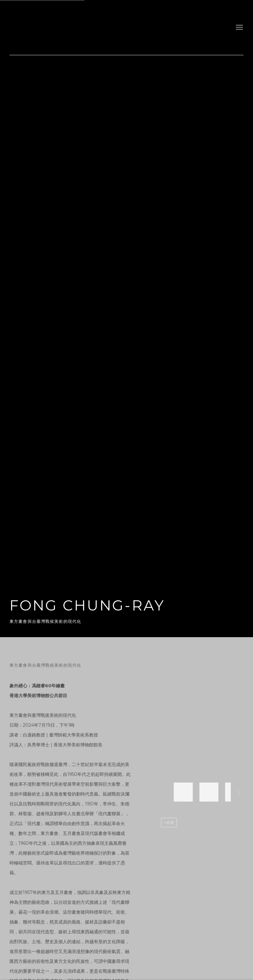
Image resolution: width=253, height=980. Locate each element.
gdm (54, 27)
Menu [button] (239, 28)
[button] (183, 792)
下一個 (239, 794)
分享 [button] (170, 823)
